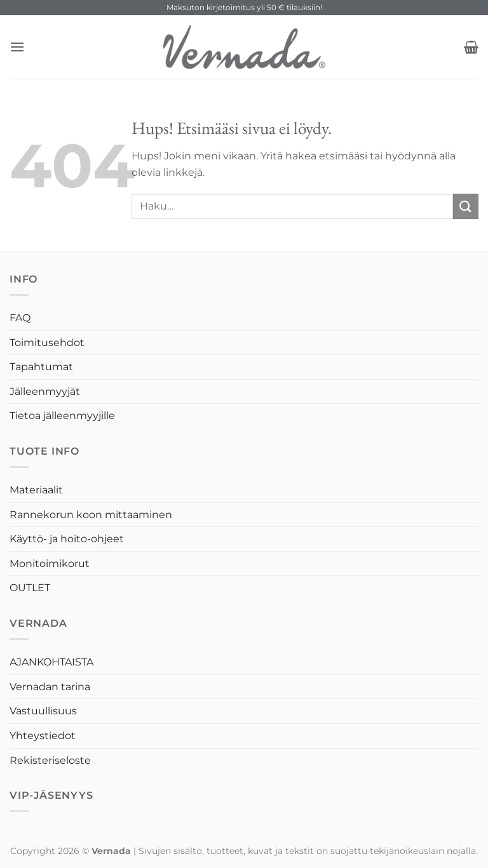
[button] (17, 47)
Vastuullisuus (43, 711)
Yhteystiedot (43, 736)
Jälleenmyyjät (45, 391)
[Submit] (466, 206)
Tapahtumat (41, 367)
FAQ (20, 318)
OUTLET (30, 588)
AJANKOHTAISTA (51, 662)
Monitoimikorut (50, 564)
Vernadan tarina (50, 687)
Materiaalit (36, 490)
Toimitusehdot (47, 343)
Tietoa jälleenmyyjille (62, 416)
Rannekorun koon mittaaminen (91, 515)
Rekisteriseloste (50, 760)
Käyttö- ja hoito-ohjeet (67, 539)
